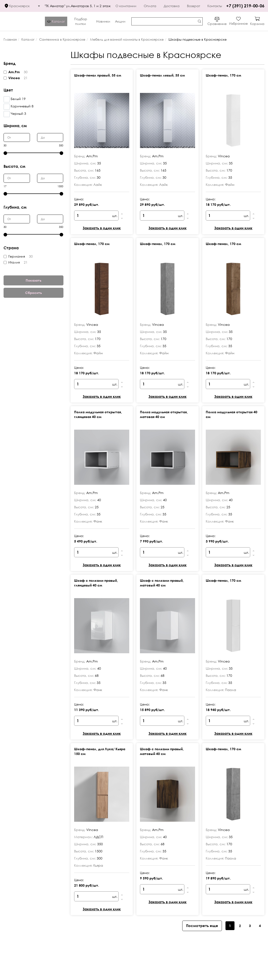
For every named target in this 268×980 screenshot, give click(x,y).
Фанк (98, 521)
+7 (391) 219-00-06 (245, 6)
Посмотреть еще (202, 926)
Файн (230, 185)
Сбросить (33, 293)
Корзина (257, 24)
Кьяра (98, 865)
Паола (231, 690)
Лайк (98, 185)
